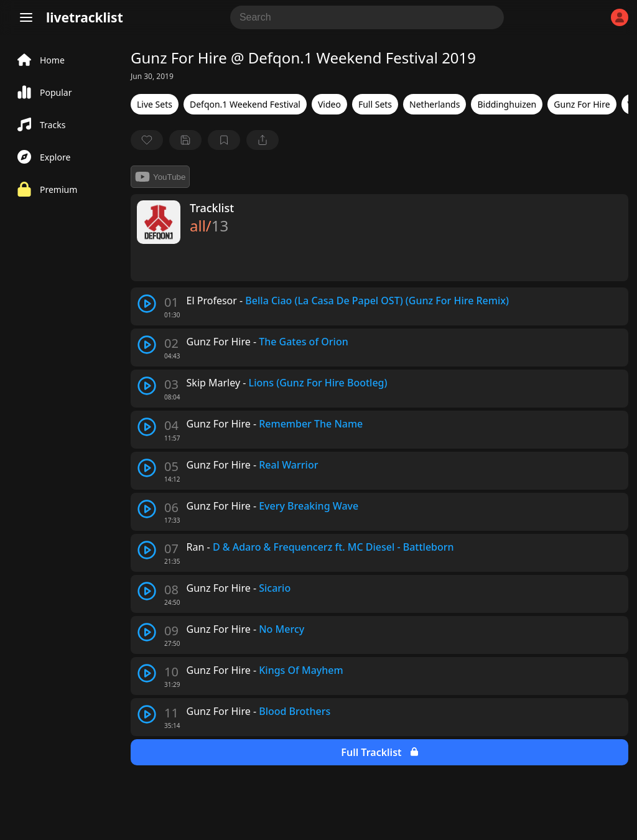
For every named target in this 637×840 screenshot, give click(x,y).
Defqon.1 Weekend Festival (245, 104)
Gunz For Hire (582, 104)
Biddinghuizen (507, 104)
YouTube (160, 177)
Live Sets (155, 104)
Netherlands (435, 104)
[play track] (147, 304)
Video (329, 104)
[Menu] (26, 17)
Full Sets (375, 104)
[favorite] (147, 140)
